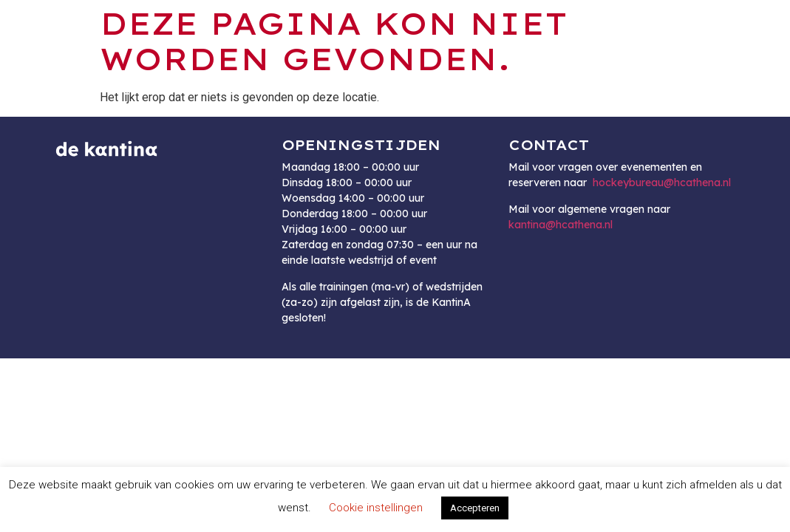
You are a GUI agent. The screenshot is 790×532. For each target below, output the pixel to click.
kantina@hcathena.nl (561, 225)
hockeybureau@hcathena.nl (662, 183)
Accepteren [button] (475, 508)
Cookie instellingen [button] (376, 508)
